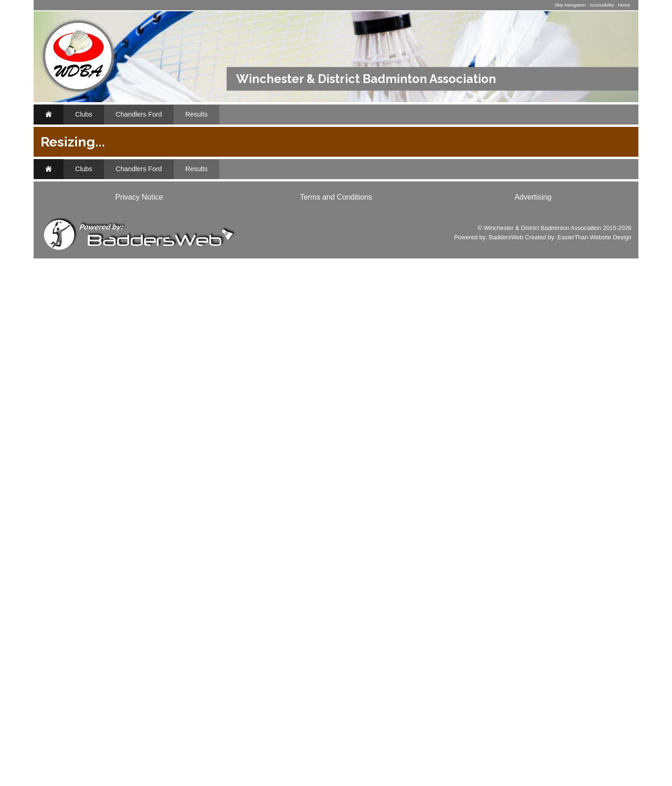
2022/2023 (364, 204)
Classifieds (166, 476)
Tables (469, 236)
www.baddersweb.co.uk (88, 665)
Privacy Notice (139, 725)
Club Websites (92, 591)
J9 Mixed (266, 440)
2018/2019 (447, 204)
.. (61, 259)
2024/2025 (281, 204)
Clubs (84, 114)
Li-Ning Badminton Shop (115, 379)
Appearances (84, 220)
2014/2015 (229, 215)
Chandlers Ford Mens (520, 190)
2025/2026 (239, 204)
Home (624, 5)
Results (196, 114)
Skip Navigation (570, 5)
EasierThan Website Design (595, 765)
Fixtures (74, 180)
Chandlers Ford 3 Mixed (438, 190)
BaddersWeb (506, 765)
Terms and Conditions (336, 725)
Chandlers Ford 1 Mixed (262, 190)
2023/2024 (322, 204)
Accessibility (602, 5)
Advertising (533, 725)
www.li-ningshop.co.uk (86, 462)
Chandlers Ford (139, 114)
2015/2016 (572, 204)
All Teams (578, 190)
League (402, 236)
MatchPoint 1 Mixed (284, 337)
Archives (75, 239)
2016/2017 (530, 204)
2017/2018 (489, 204)
